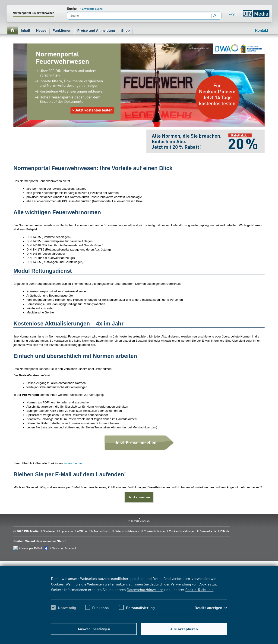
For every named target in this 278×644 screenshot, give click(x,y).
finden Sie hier (73, 463)
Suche (72, 9)
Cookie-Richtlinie (199, 589)
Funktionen (62, 30)
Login (233, 14)
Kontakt (262, 30)
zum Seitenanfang (139, 521)
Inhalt (25, 30)
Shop (126, 30)
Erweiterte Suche (92, 9)
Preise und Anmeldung (96, 30)
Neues (41, 30)
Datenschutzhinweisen (145, 589)
